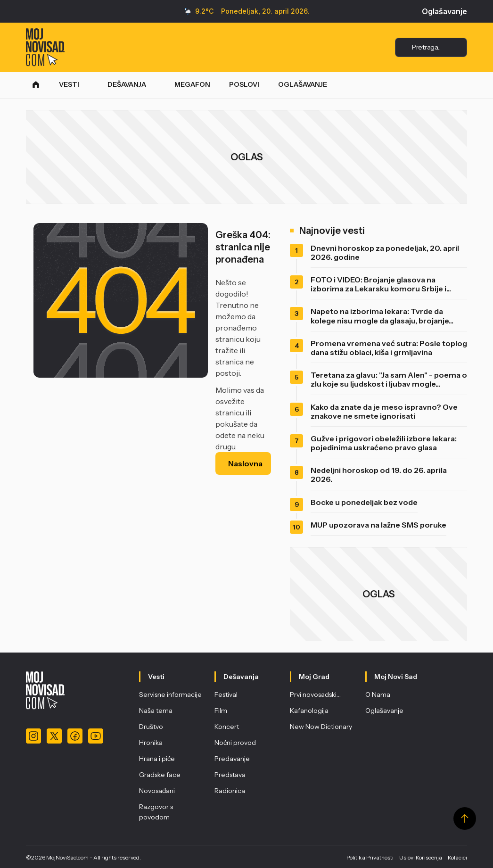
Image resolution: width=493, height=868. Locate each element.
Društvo (151, 727)
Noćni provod (235, 743)
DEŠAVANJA (127, 84)
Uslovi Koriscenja (421, 857)
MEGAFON (192, 84)
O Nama (378, 694)
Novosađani (157, 791)
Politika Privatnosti (370, 857)
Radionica (230, 791)
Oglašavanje (444, 11)
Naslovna (245, 463)
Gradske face (160, 775)
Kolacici (457, 857)
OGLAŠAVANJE (303, 84)
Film (221, 711)
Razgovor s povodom (156, 812)
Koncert (227, 727)
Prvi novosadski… (315, 694)
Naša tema (156, 711)
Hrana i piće (157, 759)
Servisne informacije (170, 694)
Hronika (151, 743)
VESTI (69, 84)
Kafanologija (309, 711)
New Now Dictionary (321, 727)
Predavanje (232, 759)
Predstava (230, 775)
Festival (226, 694)
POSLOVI (244, 84)
